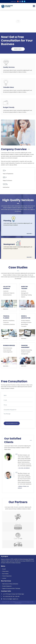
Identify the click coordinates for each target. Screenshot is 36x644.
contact (4, 578)
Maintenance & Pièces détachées (10, 584)
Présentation (5, 571)
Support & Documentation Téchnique (11, 588)
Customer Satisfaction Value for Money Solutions (9, 293)
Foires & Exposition (7, 576)
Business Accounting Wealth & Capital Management (26, 352)
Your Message (18, 416)
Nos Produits (5, 574)
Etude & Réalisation (7, 586)
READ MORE (6, 309)
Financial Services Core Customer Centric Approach (8, 350)
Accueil (4, 569)
